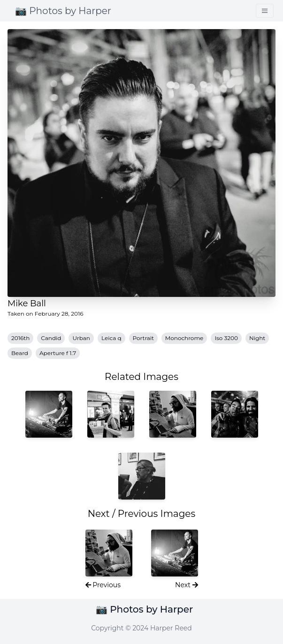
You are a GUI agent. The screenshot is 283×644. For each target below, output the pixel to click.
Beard (20, 353)
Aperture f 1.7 (58, 353)
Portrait (143, 338)
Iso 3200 (226, 338)
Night (257, 338)
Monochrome (184, 338)
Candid (51, 338)
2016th (20, 338)
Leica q (111, 338)
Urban (81, 338)
